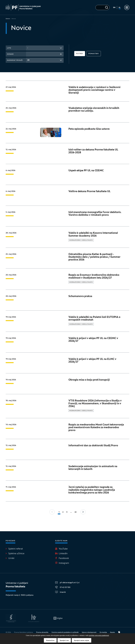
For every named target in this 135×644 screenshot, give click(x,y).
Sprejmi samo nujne (81, 641)
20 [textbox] (28, 60)
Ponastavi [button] (94, 54)
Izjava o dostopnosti (89, 632)
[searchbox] (28, 54)
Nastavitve (50, 641)
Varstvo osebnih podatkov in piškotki (65, 632)
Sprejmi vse (64, 641)
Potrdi (80, 54)
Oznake (10, 54)
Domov (8, 19)
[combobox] (45, 48)
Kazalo (112, 632)
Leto (9, 48)
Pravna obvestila (42, 632)
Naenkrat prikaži (15, 60)
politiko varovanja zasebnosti (99, 636)
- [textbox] (28, 48)
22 (76, 512)
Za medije (103, 632)
